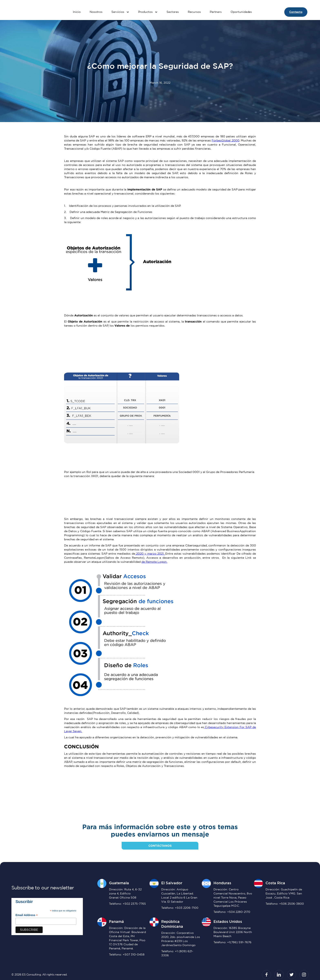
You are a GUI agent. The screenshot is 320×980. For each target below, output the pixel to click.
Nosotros (96, 12)
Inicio (77, 12)
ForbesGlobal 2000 (225, 140)
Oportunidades (241, 12)
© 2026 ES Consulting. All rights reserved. (39, 974)
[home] (27, 12)
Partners (216, 12)
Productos (145, 12)
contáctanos (160, 846)
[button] (120, 12)
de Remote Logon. (154, 562)
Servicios (118, 12)
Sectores (173, 12)
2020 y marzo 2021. (150, 554)
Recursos (194, 12)
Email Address (27, 915)
